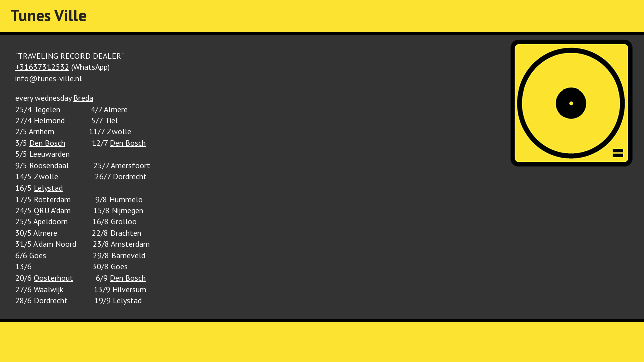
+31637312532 (42, 67)
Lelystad (48, 188)
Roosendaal (49, 165)
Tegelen (47, 109)
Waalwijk (49, 289)
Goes (38, 255)
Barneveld (128, 255)
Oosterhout (54, 278)
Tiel (111, 120)
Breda (83, 98)
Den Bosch (47, 143)
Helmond (49, 120)
